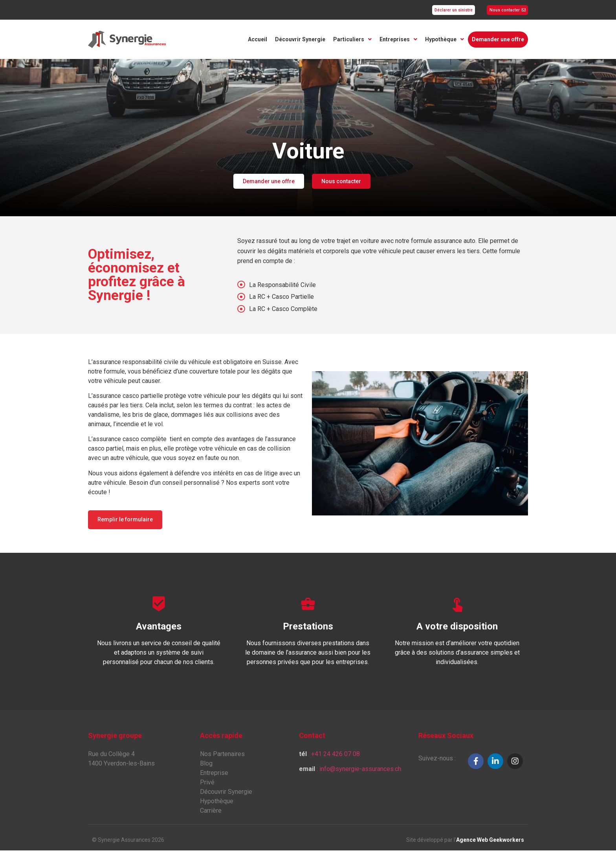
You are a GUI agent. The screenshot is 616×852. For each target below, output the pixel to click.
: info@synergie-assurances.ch (350, 770)
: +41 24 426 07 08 (329, 755)
